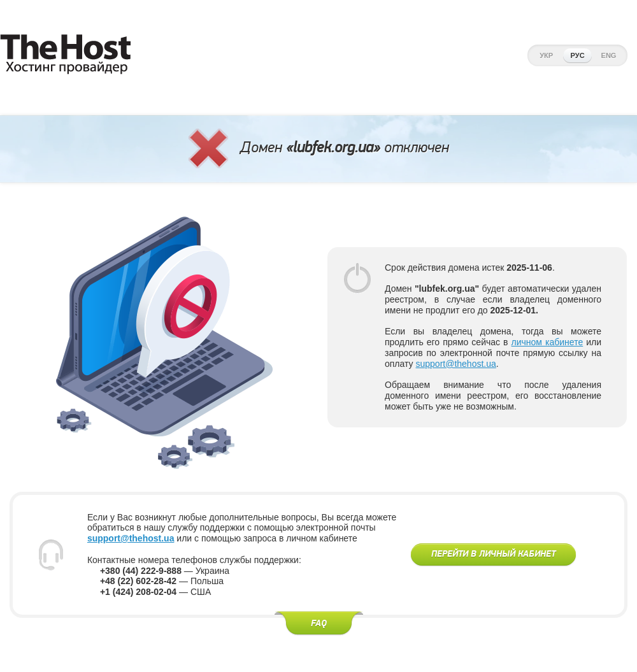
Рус (578, 55)
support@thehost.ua (455, 364)
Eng (609, 55)
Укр (546, 55)
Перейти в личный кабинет (493, 554)
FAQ (319, 624)
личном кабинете (548, 342)
